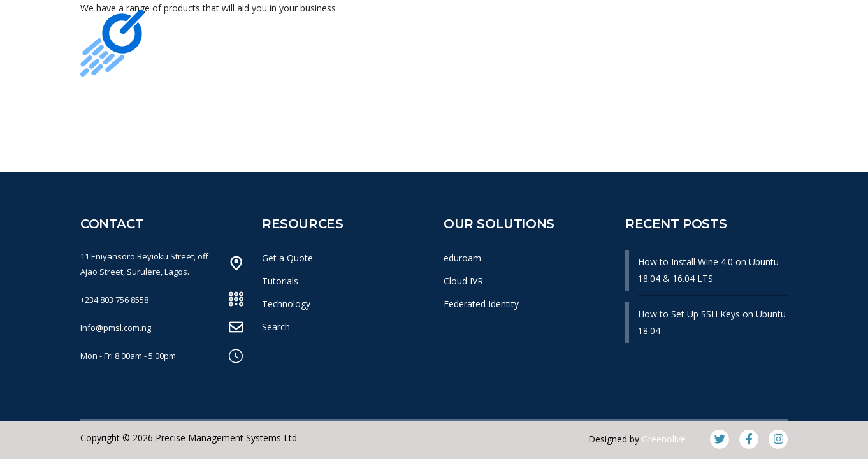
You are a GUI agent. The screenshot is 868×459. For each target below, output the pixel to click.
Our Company (248, 101)
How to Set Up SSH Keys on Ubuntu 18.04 (712, 322)
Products (435, 101)
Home (164, 101)
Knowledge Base (591, 101)
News (503, 101)
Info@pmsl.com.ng (116, 328)
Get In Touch (697, 101)
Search (276, 327)
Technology (286, 304)
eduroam (462, 258)
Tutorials (280, 281)
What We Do (347, 101)
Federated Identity (481, 304)
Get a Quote (287, 258)
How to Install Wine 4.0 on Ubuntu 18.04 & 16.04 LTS (708, 270)
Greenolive (664, 439)
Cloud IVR (463, 281)
